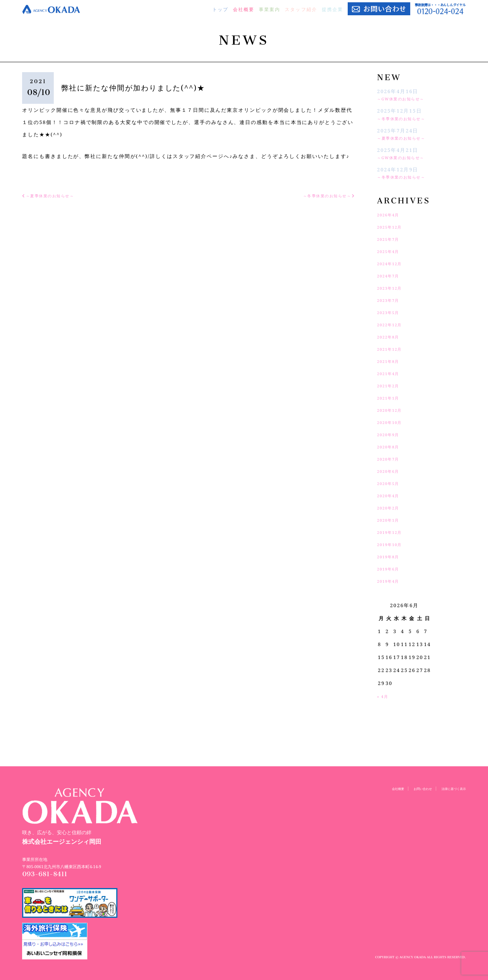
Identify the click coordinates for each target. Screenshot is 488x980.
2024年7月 (391, 276)
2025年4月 (391, 251)
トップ (220, 9)
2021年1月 (391, 398)
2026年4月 (391, 214)
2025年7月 (391, 239)
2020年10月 (393, 422)
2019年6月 (391, 569)
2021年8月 (391, 361)
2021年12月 (393, 349)
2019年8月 (391, 556)
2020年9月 (391, 434)
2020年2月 (391, 508)
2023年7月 (391, 300)
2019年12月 (393, 532)
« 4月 (384, 696)
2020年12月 (393, 410)
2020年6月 (391, 471)
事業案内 (270, 9)
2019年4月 (391, 581)
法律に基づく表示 (449, 788)
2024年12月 (393, 263)
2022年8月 (391, 337)
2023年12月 (393, 288)
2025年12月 (393, 227)
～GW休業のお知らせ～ (408, 98)
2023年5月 (391, 312)
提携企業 (332, 9)
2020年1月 (391, 520)
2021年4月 (391, 373)
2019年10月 (393, 544)
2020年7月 (391, 459)
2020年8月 (391, 446)
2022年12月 (393, 324)
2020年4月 (391, 495)
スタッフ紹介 (301, 9)
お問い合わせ (410, 788)
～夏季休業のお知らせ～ (408, 138)
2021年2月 (391, 385)
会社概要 (244, 9)
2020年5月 (391, 483)
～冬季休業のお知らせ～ (408, 118)
